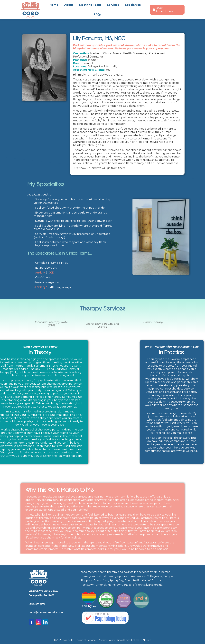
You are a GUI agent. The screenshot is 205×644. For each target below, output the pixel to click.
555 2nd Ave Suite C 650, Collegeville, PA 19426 (63, 4)
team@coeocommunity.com (46, 612)
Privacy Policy (107, 640)
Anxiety (40, 273)
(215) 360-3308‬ (37, 604)
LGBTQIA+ (42, 287)
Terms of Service (86, 640)
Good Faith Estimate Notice (134, 640)
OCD (51, 273)
